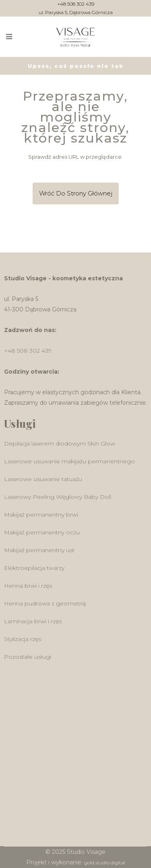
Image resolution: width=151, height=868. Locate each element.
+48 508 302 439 (76, 4)
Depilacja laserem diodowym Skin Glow (60, 443)
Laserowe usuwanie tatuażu (43, 479)
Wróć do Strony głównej (76, 193)
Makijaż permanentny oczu (42, 532)
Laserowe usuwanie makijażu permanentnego (69, 461)
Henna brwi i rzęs (28, 586)
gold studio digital (105, 863)
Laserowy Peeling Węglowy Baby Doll (58, 497)
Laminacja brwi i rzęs (33, 621)
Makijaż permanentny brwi (41, 515)
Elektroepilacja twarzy (34, 568)
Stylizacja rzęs (23, 639)
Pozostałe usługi (28, 657)
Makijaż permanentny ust (39, 550)
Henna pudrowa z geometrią (45, 603)
